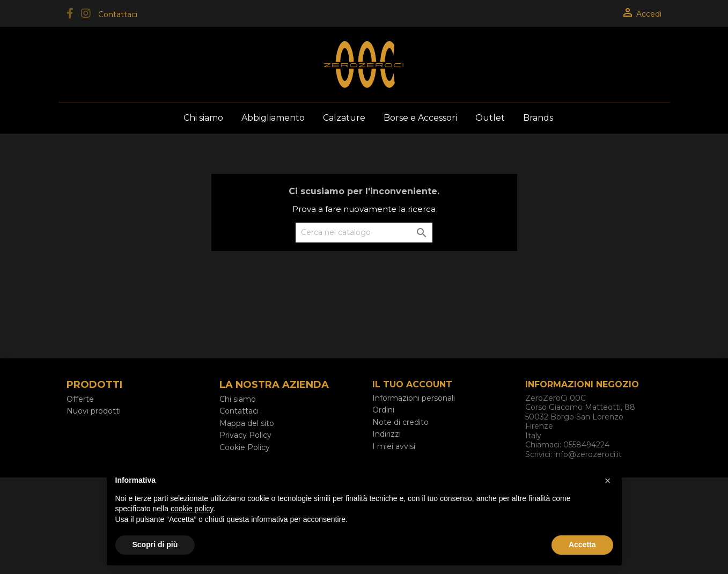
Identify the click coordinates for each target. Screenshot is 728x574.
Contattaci (118, 14)
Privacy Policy (245, 435)
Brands (538, 118)
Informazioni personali (414, 398)
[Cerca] (364, 233)
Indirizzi (387, 434)
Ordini (383, 410)
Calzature (344, 118)
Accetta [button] (582, 544)
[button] (608, 481)
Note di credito (400, 422)
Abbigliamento (273, 118)
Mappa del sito (247, 423)
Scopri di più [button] (155, 544)
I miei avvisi (394, 446)
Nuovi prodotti (94, 411)
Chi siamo (203, 118)
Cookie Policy (245, 447)
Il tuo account (412, 384)
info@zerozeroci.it (588, 454)
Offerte (80, 399)
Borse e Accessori (420, 118)
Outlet (490, 118)
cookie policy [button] (192, 509)
